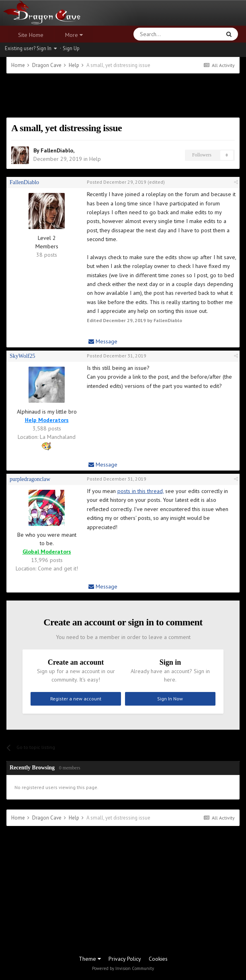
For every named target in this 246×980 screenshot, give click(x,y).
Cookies (158, 959)
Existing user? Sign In (31, 48)
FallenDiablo (57, 150)
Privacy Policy (125, 959)
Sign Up (71, 48)
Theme (90, 959)
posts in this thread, (140, 491)
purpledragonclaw (30, 479)
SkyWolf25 (22, 356)
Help (95, 159)
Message (103, 341)
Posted (117, 182)
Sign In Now (170, 699)
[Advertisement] (123, 95)
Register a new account (76, 699)
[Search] (158, 34)
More (74, 35)
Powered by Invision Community (123, 968)
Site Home (31, 35)
